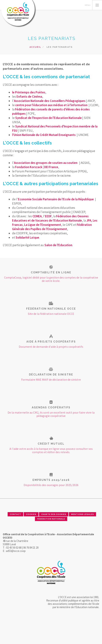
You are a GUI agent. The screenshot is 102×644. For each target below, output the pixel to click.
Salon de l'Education (58, 245)
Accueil (35, 47)
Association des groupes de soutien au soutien (46, 163)
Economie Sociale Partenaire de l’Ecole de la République (56, 199)
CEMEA (37, 216)
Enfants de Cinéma (29, 97)
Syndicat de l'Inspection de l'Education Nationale (48, 118)
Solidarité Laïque (27, 237)
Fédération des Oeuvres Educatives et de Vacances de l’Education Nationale (50, 218)
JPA (89, 220)
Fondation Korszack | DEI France (37, 167)
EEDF (48, 216)
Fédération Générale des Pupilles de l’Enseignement (52, 227)
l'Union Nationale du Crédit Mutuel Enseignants (44, 135)
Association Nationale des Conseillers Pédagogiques (50, 101)
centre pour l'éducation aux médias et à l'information (51, 105)
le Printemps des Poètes (29, 92)
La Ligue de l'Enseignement (43, 225)
